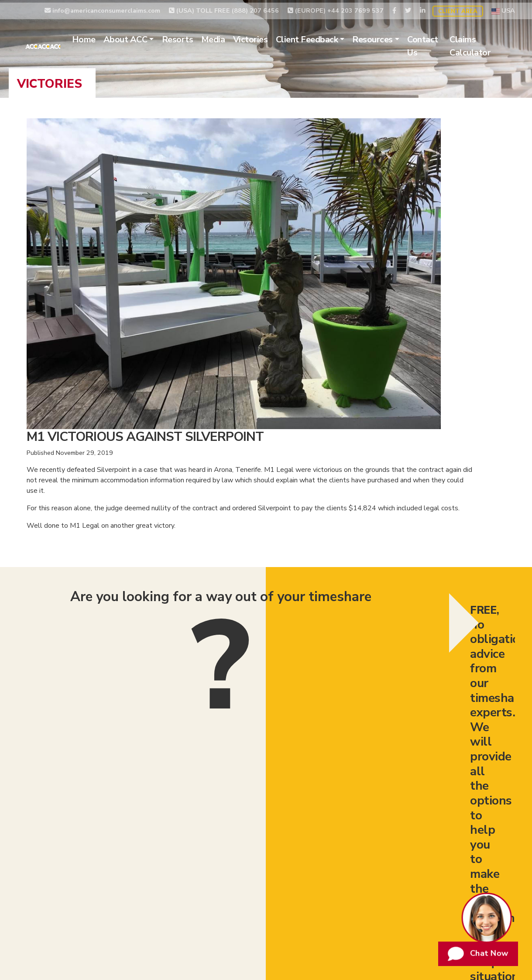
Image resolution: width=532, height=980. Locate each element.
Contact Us (443, 43)
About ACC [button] (145, 37)
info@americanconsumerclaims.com (102, 7)
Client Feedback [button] (327, 37)
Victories (270, 37)
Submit (444, 553)
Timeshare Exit (257, 849)
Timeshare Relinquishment (91, 849)
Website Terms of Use (449, 849)
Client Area (458, 8)
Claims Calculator (487, 43)
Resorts (197, 37)
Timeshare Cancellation (184, 849)
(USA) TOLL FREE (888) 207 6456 (224, 7)
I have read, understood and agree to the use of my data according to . (324, 550)
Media (233, 37)
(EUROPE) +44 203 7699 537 (336, 7)
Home (103, 37)
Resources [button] (393, 37)
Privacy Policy (380, 849)
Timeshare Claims (320, 849)
